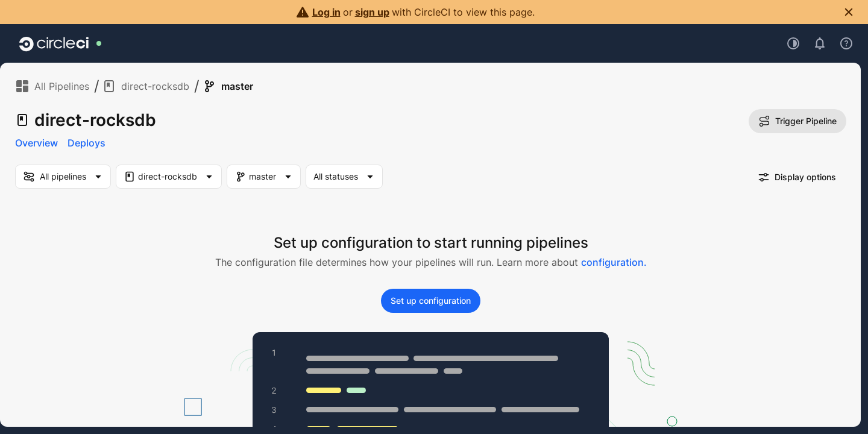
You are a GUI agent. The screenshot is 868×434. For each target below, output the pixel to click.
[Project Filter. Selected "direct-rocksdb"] (169, 177)
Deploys (86, 143)
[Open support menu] (846, 43)
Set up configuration (431, 300)
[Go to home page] (54, 43)
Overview (36, 143)
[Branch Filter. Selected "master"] (264, 177)
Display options (797, 177)
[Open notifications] (820, 43)
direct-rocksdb (146, 86)
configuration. (614, 262)
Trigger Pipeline (797, 121)
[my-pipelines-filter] (63, 177)
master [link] (228, 86)
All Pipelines (52, 86)
